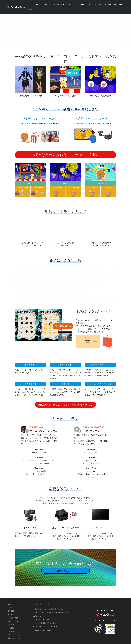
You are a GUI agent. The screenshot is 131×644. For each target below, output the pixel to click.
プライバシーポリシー (16, 635)
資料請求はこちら (65, 571)
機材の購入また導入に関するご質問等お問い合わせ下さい (65, 405)
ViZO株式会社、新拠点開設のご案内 (45, 623)
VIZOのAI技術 (59, 4)
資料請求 (98, 4)
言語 (31, 9)
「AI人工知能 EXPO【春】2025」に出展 (46, 619)
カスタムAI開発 (73, 4)
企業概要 (108, 4)
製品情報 (48, 4)
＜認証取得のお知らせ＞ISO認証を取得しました (48, 609)
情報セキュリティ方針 (16, 638)
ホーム (11, 604)
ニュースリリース (35, 4)
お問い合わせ (119, 4)
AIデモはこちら (87, 4)
